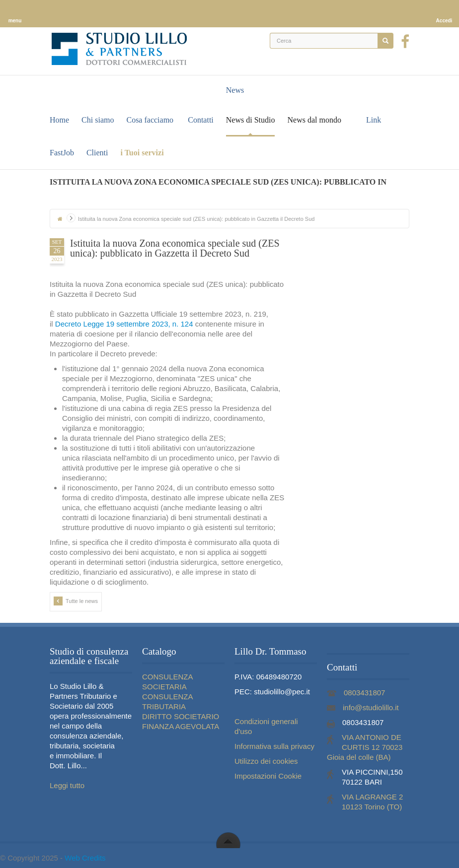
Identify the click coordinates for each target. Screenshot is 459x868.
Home (59, 120)
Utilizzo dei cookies (266, 761)
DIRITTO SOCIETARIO (181, 716)
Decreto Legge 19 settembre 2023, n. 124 (124, 324)
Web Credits (85, 858)
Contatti (201, 120)
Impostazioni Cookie (268, 776)
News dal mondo (314, 120)
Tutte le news (76, 601)
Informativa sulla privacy (274, 746)
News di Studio (251, 120)
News (235, 90)
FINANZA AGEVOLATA (181, 726)
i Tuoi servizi (142, 153)
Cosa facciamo (150, 120)
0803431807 (364, 693)
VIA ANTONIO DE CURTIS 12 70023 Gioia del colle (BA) (365, 747)
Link (374, 120)
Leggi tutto (67, 785)
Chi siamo (98, 120)
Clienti (97, 153)
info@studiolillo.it (371, 707)
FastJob (62, 153)
